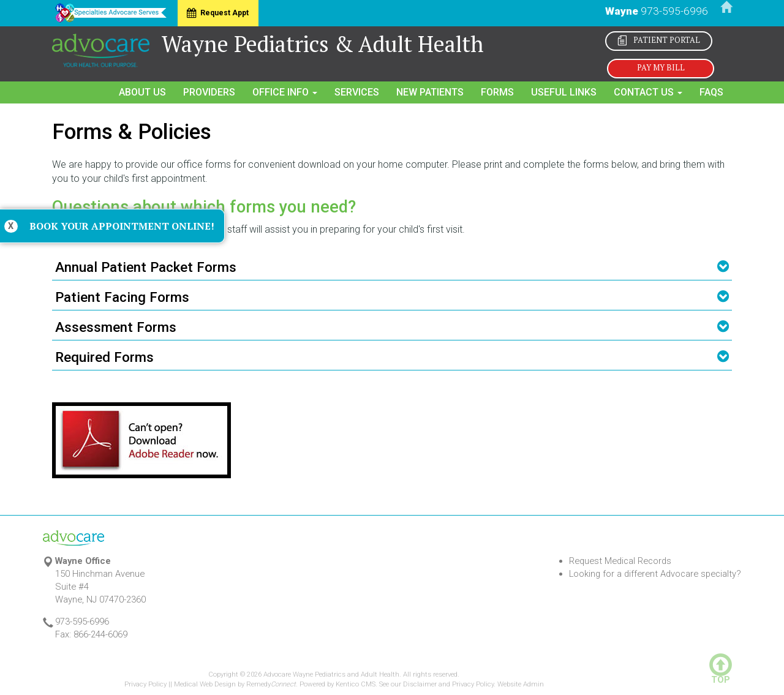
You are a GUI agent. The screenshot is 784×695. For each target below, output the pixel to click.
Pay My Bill (661, 68)
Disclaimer (420, 684)
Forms (497, 92)
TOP (721, 676)
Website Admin (521, 684)
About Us (142, 92)
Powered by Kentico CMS (337, 684)
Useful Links (564, 92)
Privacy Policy (145, 684)
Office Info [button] (285, 92)
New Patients (430, 92)
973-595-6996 (674, 11)
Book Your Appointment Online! (122, 226)
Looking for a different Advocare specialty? (655, 574)
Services (357, 92)
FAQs (711, 92)
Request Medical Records (620, 561)
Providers (209, 92)
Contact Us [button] (648, 92)
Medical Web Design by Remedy (235, 684)
